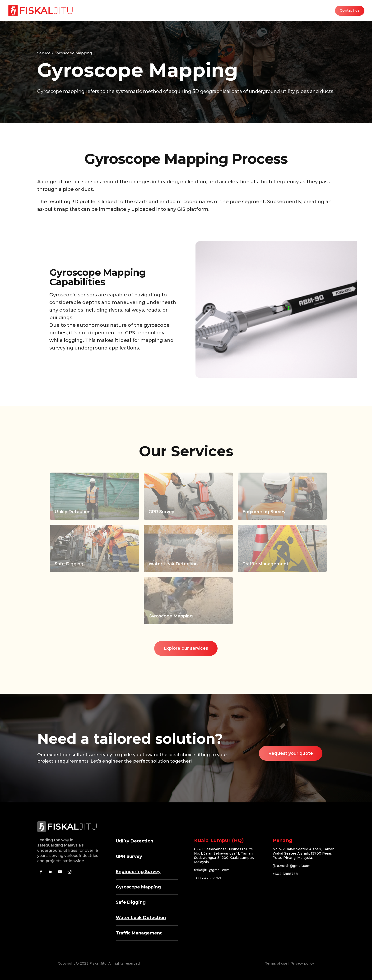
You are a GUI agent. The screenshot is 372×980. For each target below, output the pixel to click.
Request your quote (291, 753)
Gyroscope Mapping (138, 887)
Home (237, 11)
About (302, 11)
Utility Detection (135, 841)
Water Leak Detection (141, 918)
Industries (280, 11)
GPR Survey (129, 856)
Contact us (350, 11)
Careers (321, 11)
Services (257, 11)
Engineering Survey (138, 872)
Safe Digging (131, 902)
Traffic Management (139, 933)
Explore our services (186, 648)
